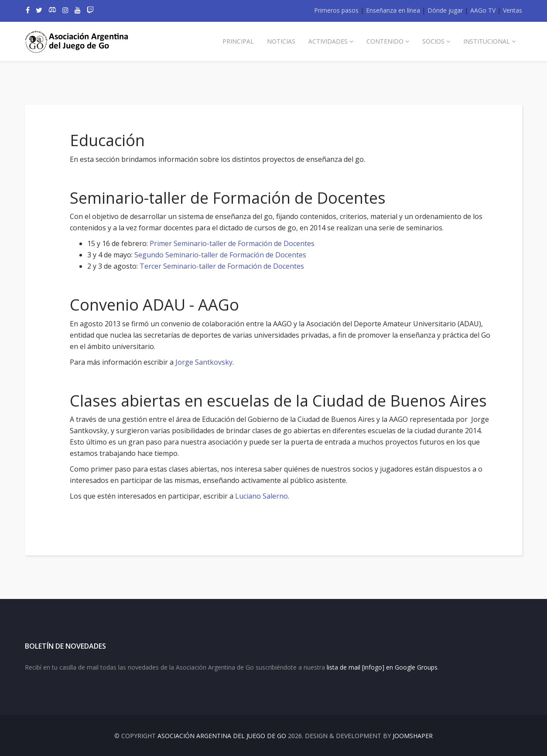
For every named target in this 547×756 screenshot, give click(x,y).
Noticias (281, 41)
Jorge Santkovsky (204, 362)
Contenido (385, 41)
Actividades (328, 41)
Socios (433, 41)
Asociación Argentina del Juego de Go (222, 736)
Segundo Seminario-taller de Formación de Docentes (220, 255)
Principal (238, 41)
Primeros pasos (336, 10)
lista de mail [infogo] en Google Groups (382, 667)
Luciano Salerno (262, 496)
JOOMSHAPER (413, 736)
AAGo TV (483, 10)
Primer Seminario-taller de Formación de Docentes (232, 243)
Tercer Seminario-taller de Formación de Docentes (222, 266)
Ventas (513, 10)
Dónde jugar (445, 10)
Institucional (487, 41)
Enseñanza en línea (393, 10)
